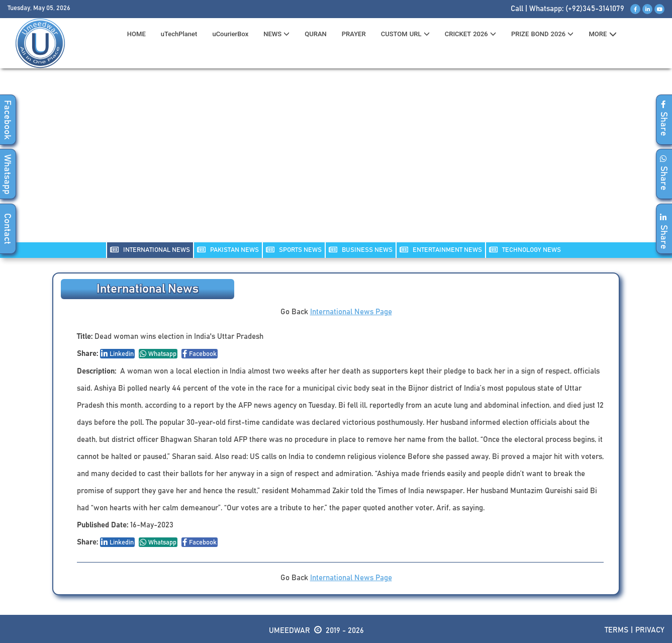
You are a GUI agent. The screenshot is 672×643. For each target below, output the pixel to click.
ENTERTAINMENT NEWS (441, 250)
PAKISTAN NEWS (228, 250)
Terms (616, 630)
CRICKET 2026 (470, 34)
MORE (602, 34)
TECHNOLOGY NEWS (525, 250)
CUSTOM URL (405, 34)
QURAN (316, 34)
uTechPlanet (179, 34)
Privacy (650, 630)
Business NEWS (361, 250)
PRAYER (354, 34)
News (276, 34)
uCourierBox (230, 34)
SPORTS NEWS (294, 250)
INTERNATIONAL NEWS (150, 250)
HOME (136, 34)
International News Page (351, 312)
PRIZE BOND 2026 (542, 34)
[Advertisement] (336, 161)
